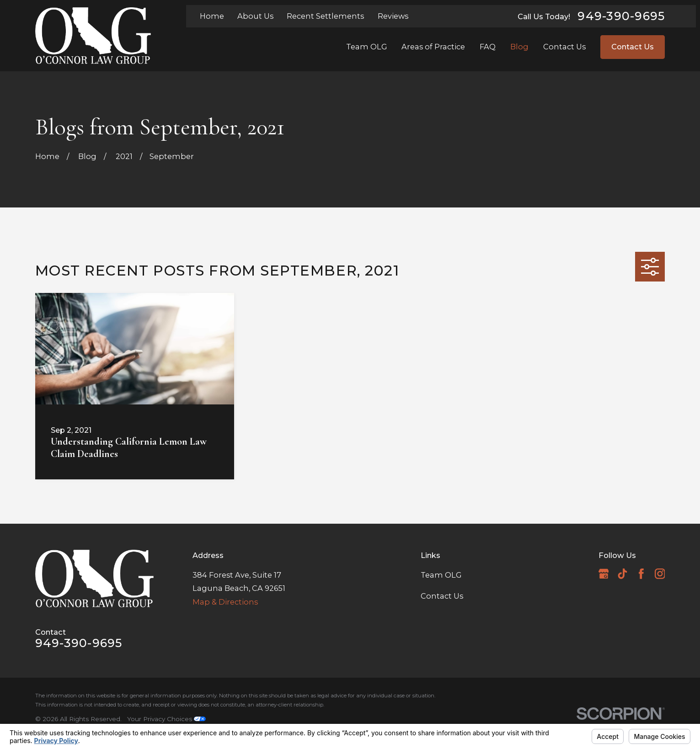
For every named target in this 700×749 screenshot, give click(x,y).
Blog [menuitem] (519, 47)
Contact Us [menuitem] (564, 47)
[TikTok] (623, 574)
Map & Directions (225, 602)
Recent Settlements (325, 16)
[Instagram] (660, 574)
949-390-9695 (621, 16)
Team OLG (441, 575)
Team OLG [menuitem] (367, 47)
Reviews (393, 16)
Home (212, 16)
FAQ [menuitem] (488, 47)
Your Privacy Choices (166, 719)
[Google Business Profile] (604, 574)
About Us (255, 16)
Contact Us (633, 47)
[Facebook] (641, 574)
